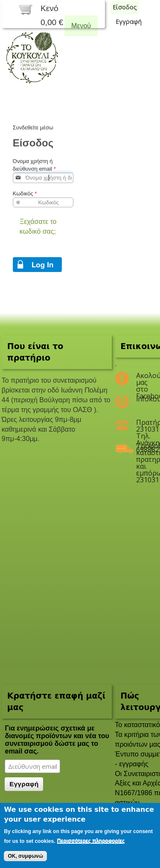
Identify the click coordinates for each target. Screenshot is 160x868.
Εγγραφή (129, 21)
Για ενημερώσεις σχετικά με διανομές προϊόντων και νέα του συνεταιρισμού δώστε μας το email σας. (57, 740)
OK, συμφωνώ (25, 856)
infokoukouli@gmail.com (142, 399)
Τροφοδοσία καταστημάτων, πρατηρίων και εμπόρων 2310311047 (142, 449)
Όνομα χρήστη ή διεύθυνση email (34, 165)
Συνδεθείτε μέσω (33, 127)
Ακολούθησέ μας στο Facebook (142, 379)
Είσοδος (125, 7)
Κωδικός (25, 193)
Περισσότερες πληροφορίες (91, 841)
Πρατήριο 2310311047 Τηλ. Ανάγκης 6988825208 (142, 426)
